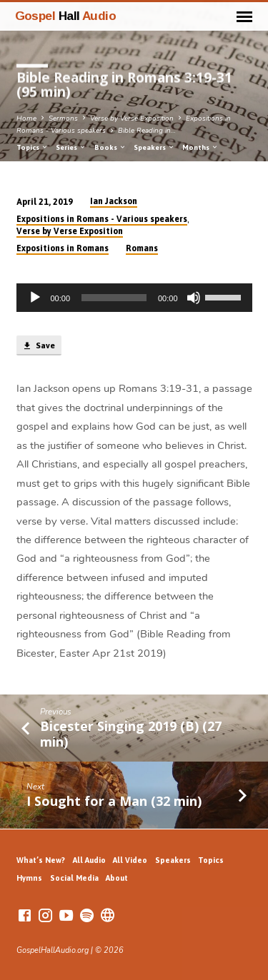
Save (39, 346)
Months (200, 147)
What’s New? (41, 860)
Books (110, 147)
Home (26, 118)
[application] (134, 298)
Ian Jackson (114, 201)
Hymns (29, 878)
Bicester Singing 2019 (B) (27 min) (131, 734)
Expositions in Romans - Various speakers (102, 219)
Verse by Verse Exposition (132, 118)
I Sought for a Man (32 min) (114, 801)
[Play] (35, 298)
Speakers (154, 147)
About (117, 878)
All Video (130, 860)
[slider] (114, 298)
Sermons (63, 118)
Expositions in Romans (63, 248)
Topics (33, 147)
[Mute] (194, 298)
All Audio (89, 860)
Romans (142, 248)
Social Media (74, 878)
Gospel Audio (66, 16)
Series (71, 147)
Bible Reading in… (147, 131)
